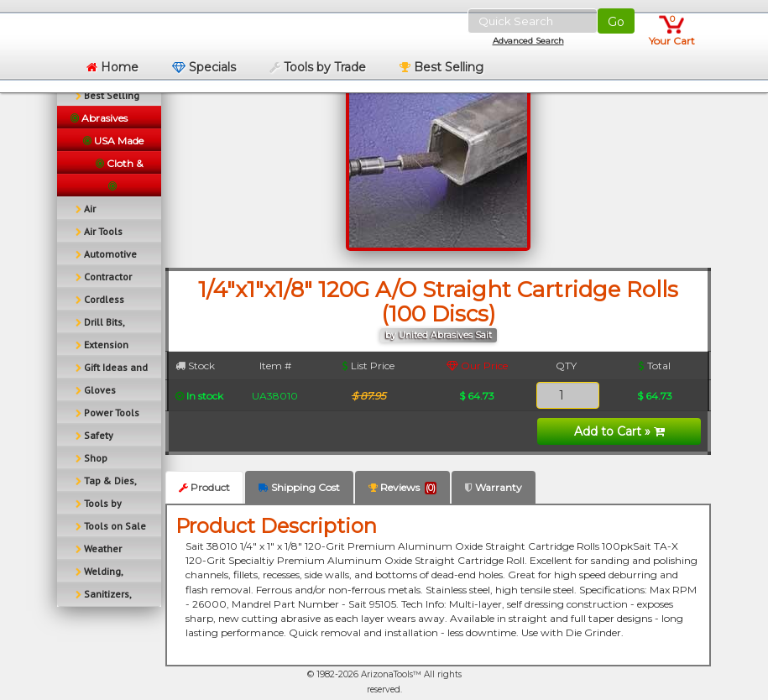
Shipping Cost (299, 487)
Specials (204, 67)
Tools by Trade (318, 67)
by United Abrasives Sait (439, 335)
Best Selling (441, 67)
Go (616, 22)
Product (204, 487)
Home (112, 67)
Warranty (494, 487)
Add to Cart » (619, 431)
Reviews (402, 488)
